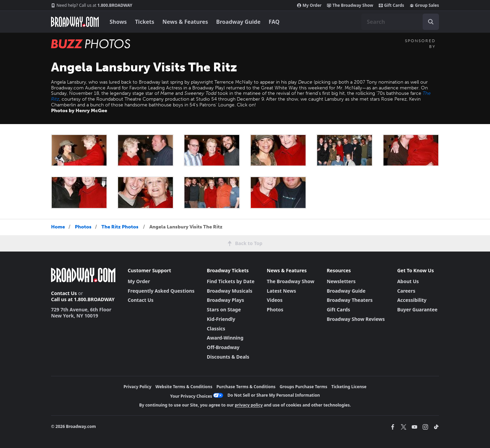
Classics (216, 329)
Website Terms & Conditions (184, 387)
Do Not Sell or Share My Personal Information (273, 395)
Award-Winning (225, 338)
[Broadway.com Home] (75, 22)
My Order (309, 5)
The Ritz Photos (120, 227)
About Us (408, 281)
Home (58, 227)
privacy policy (249, 405)
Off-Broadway (223, 347)
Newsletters (341, 281)
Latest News (281, 291)
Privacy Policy (137, 387)
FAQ (274, 22)
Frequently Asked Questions (161, 291)
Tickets (145, 22)
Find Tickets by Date (231, 281)
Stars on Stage (224, 309)
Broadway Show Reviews (356, 319)
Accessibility (412, 300)
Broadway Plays (226, 300)
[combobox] (400, 22)
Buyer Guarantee (417, 309)
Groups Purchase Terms (304, 387)
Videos (275, 300)
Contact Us (64, 293)
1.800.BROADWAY (92, 5)
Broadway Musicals (230, 291)
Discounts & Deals (228, 357)
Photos (83, 227)
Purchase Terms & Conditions (246, 387)
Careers (406, 291)
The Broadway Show (350, 5)
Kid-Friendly (221, 319)
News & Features (185, 22)
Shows (118, 22)
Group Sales (424, 5)
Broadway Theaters (350, 300)
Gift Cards (391, 5)
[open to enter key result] (431, 22)
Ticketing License (349, 387)
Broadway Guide (238, 22)
